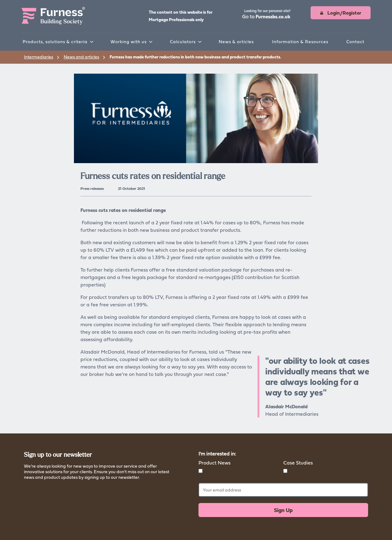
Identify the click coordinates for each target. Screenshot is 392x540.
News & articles (236, 41)
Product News (214, 463)
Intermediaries (39, 57)
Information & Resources (300, 41)
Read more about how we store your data (64, 485)
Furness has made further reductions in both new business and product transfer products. (195, 57)
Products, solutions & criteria (55, 41)
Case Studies (298, 463)
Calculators (183, 41)
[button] (266, 15)
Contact (355, 41)
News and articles (81, 57)
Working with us (129, 41)
